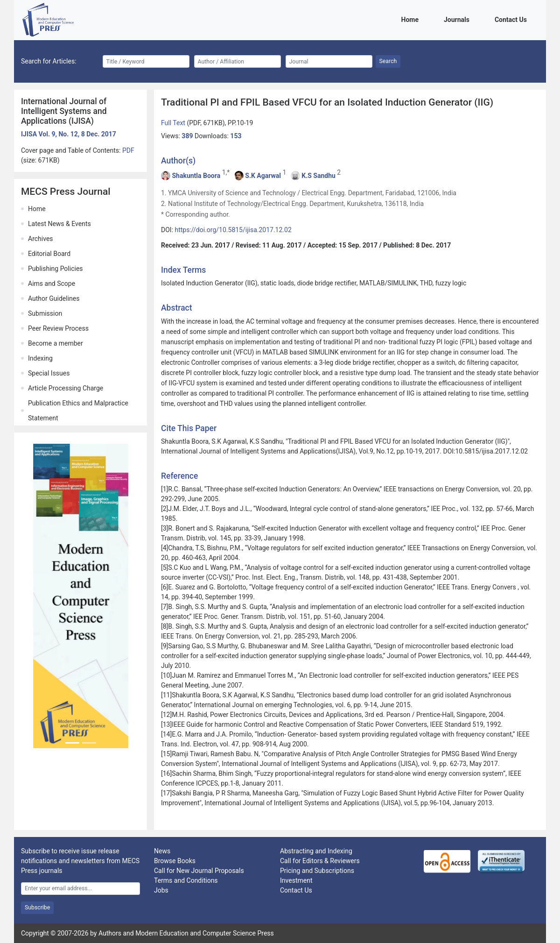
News (162, 851)
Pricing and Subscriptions (317, 871)
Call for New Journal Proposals (199, 871)
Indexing (40, 358)
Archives (41, 239)
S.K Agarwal (263, 176)
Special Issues (49, 373)
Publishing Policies (56, 269)
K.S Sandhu (318, 176)
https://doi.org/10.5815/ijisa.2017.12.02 (233, 230)
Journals (458, 19)
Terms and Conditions (186, 880)
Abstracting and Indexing (316, 851)
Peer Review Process (58, 328)
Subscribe (37, 908)
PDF (128, 150)
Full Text (174, 123)
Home (412, 19)
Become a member (56, 343)
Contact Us (512, 19)
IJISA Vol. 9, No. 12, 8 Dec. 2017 (69, 134)
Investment (296, 880)
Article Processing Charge (66, 388)
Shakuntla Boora (196, 176)
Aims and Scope (52, 284)
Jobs (161, 890)
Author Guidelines (54, 298)
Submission (45, 313)
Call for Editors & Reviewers (320, 861)
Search (388, 61)
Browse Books (175, 861)
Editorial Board (49, 254)
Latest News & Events (59, 224)
